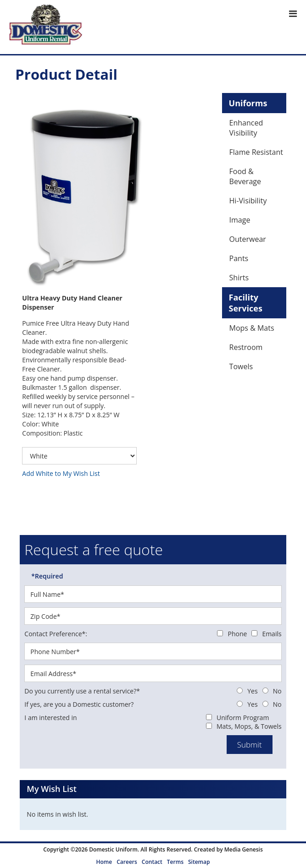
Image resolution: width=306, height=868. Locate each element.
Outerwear (248, 239)
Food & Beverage (245, 176)
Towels (241, 366)
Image (240, 220)
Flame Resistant (256, 152)
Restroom (246, 347)
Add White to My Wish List (61, 473)
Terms (175, 862)
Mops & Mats (252, 328)
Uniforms (248, 103)
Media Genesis (244, 849)
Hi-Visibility (248, 201)
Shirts (239, 278)
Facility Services (246, 303)
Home (104, 862)
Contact (152, 862)
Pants (239, 258)
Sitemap (199, 862)
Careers (127, 862)
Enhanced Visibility (246, 128)
